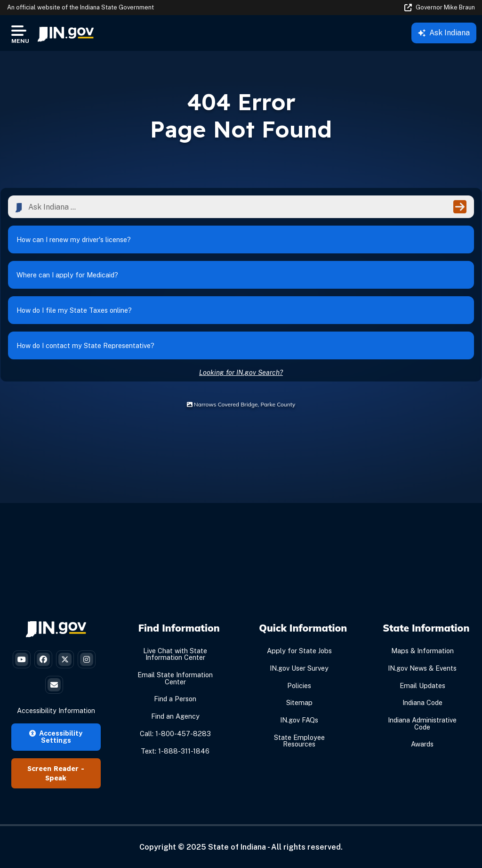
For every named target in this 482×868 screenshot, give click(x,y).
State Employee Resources (299, 741)
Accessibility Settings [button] (56, 736)
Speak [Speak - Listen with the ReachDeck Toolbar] (56, 778)
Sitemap (299, 702)
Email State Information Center (175, 678)
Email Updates (422, 685)
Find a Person (175, 699)
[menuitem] (66, 33)
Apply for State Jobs (299, 651)
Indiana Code (422, 702)
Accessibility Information (56, 710)
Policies (299, 685)
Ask (444, 33)
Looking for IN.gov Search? (241, 372)
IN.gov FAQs (299, 720)
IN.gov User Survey (299, 668)
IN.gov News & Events (422, 668)
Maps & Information (422, 651)
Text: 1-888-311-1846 (175, 751)
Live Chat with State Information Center (175, 654)
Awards (422, 744)
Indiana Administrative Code (422, 723)
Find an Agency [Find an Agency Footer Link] (175, 716)
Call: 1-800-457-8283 (175, 734)
